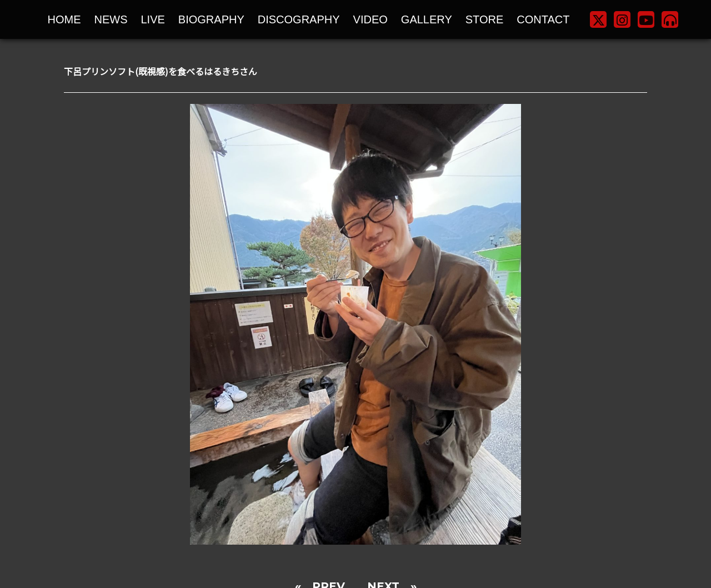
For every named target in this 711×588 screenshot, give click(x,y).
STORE (485, 19)
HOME (64, 19)
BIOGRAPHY (211, 19)
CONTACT (543, 19)
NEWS (111, 19)
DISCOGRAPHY (299, 19)
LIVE (153, 19)
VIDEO (370, 19)
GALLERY (427, 19)
